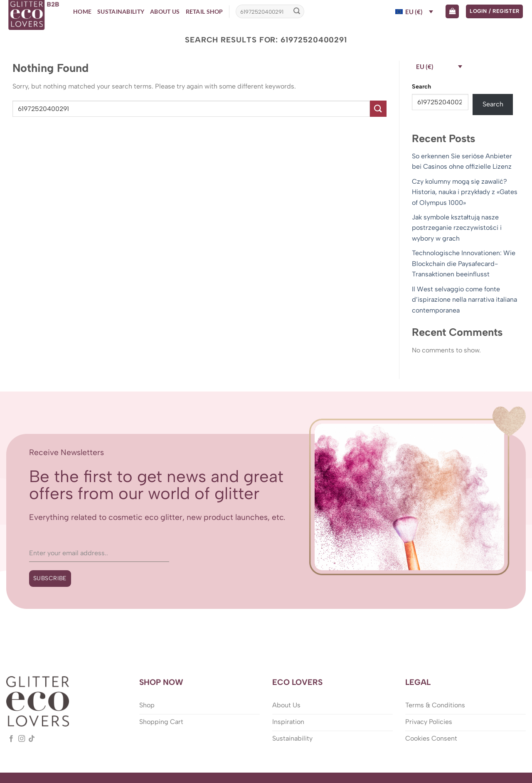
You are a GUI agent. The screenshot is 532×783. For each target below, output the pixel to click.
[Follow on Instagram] (22, 739)
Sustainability (121, 11)
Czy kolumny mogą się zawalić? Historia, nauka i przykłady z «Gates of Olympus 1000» (465, 192)
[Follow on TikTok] (32, 739)
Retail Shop (204, 11)
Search (421, 86)
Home (82, 11)
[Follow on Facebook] (11, 739)
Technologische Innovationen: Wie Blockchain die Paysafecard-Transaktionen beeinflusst (464, 263)
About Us (165, 11)
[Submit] (297, 12)
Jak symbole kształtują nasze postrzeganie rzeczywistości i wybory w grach (457, 228)
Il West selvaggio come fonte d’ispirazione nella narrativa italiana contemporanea (464, 300)
